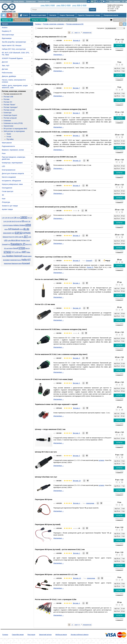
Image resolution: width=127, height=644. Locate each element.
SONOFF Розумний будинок (12, 58)
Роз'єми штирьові (10, 118)
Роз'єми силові (9, 110)
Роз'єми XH (8, 102)
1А (28, 218)
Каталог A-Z (7, 20)
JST (26, 237)
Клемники (7, 121)
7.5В (29, 221)
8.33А (4, 225)
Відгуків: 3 (76, 236)
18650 (24, 217)
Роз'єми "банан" (10, 105)
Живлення (15, 264)
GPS (17, 237)
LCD (30, 237)
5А (21, 221)
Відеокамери (7, 38)
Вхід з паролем (115, 1)
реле (20, 263)
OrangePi (5, 244)
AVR (10, 229)
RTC (30, 244)
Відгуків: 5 (76, 63)
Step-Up (27, 248)
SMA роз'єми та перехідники (14, 131)
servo (11, 248)
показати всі (87, 33)
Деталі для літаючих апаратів (13, 173)
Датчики (5, 69)
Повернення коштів (111, 15)
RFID (27, 244)
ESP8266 (26, 233)
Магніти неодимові (9, 177)
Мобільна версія (6, 1)
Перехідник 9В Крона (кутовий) (48, 524)
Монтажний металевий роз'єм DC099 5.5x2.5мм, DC (56, 182)
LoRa (9, 240)
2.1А (31, 218)
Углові (9, 137)
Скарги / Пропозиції (67, 15)
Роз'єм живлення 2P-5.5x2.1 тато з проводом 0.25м (56, 599)
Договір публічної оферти (79, 635)
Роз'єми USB (8, 97)
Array (6, 229)
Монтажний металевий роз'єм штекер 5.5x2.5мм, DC (56, 232)
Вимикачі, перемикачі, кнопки (13, 150)
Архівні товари (7, 209)
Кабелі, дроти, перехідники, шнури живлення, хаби (15, 87)
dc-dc (26, 229)
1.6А (6, 218)
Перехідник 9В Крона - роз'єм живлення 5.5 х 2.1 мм (56, 574)
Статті (24, 15)
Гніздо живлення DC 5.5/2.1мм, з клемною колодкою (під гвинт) (61, 109)
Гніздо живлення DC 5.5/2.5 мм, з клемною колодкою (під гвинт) (61, 132)
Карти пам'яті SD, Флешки (12, 45)
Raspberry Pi (7, 31)
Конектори (7, 113)
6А (25, 221)
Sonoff (16, 248)
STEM (22, 248)
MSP (19, 241)
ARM (28, 225)
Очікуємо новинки (39, 20)
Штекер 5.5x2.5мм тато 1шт (46, 477)
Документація (31, 1)
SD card (6, 248)
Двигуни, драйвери (9, 76)
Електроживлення (9, 170)
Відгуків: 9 (76, 433)
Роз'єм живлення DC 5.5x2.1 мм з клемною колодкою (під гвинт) (61, 354)
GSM (20, 237)
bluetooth (16, 229)
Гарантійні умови (44, 1)
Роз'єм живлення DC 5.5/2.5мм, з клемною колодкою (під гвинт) (61, 329)
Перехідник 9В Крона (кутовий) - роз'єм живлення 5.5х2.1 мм (60, 549)
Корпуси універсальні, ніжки (12, 184)
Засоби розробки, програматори (14, 42)
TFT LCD (15, 252)
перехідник (8, 264)
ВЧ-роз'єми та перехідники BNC (15, 129)
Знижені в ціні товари (10, 206)
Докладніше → (59, 55)
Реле (4, 153)
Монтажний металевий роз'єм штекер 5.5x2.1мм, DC (56, 207)
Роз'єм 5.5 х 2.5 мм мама (45, 304)
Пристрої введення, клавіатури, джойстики (14, 158)
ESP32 (18, 233)
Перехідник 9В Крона (44, 499)
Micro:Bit (14, 240)
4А (19, 221)
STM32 (7, 252)
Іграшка (25, 256)
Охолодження (7, 188)
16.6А (18, 218)
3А (17, 221)
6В (27, 221)
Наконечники (8, 126)
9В (7, 225)
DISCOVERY (7, 233)
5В (23, 221)
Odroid (28, 240)
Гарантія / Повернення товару (89, 15)
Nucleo (23, 240)
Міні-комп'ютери (8, 35)
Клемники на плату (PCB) (13, 123)
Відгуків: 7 (76, 88)
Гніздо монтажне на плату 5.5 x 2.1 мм (51, 59)
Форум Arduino (19, 1)
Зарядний (18, 256)
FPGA (10, 237)
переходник (90, 503)
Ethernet (5, 237)
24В (10, 221)
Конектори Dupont (10, 115)
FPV (13, 237)
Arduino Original (19, 225)
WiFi (24, 252)
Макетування (7, 143)
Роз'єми (6, 99)
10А (8, 218)
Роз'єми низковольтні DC (13, 94)
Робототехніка (7, 73)
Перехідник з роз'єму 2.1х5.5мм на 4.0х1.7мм (53, 257)
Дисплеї (5, 62)
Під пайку (10, 139)
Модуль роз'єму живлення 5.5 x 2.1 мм (51, 37)
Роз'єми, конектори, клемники (14, 91)
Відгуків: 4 (76, 358)
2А (15, 221)
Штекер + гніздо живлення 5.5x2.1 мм (50, 429)
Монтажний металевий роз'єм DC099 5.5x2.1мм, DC (56, 157)
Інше (4, 199)
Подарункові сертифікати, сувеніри (62, 20)
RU (92, 1)
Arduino (5, 28)
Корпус (19, 260)
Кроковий (26, 263)
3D (3, 195)
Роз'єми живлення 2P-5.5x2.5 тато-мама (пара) (54, 379)
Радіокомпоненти (8, 146)
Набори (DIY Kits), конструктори (14, 49)
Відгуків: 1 (76, 136)
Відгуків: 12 (77, 161)
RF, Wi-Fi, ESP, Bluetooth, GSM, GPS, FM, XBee (16, 54)
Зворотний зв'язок (45, 635)
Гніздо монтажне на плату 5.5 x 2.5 (49, 84)
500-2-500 (48, 6)
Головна (5, 635)
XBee (28, 252)
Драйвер (10, 256)
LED (3, 166)
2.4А (5, 221)
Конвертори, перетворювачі (12, 163)
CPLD (21, 229)
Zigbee (4, 256)
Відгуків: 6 (76, 186)
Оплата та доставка (39, 15)
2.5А (7, 221)
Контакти (53, 15)
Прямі (9, 134)
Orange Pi (90, 267)
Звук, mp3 (6, 65)
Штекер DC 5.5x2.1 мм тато (46, 452)
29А (13, 221)
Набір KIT (26, 260)
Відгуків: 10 (77, 481)
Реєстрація (31, 635)
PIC (9, 244)
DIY (13, 233)
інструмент (6, 260)
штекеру (101, 460)
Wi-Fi (20, 252)
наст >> (77, 33)
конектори (14, 260)
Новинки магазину (21, 20)
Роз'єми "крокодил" (11, 107)
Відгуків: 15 (77, 308)
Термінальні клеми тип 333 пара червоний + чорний (56, 404)
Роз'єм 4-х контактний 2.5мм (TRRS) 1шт (51, 279)
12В (15, 218)
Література (6, 202)
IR (22, 237)
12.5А (11, 218)
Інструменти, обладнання (11, 181)
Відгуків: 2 (77, 553)
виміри (30, 256)
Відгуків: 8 (77, 40)
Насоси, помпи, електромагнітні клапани (14, 81)
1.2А (3, 218)
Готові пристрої (8, 191)
